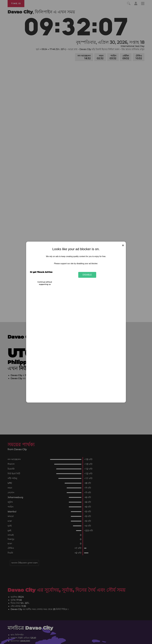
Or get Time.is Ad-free (41, 272)
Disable (87, 275)
